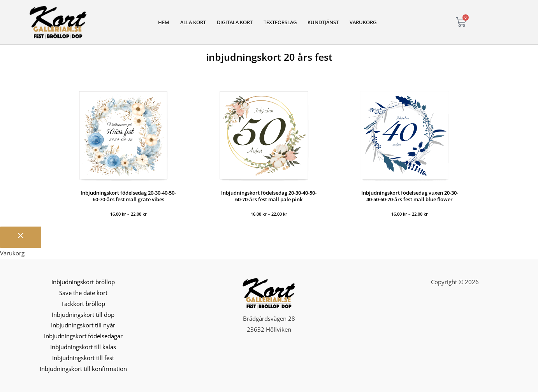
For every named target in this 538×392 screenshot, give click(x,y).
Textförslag (280, 22)
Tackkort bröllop (83, 304)
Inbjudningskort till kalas (83, 347)
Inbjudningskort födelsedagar (83, 336)
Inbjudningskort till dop (83, 315)
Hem (164, 22)
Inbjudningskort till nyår (83, 325)
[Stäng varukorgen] (21, 237)
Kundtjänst (323, 22)
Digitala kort (235, 22)
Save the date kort (83, 293)
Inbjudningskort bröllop (83, 282)
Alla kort (193, 22)
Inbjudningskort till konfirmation (83, 369)
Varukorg (363, 22)
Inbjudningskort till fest (83, 358)
